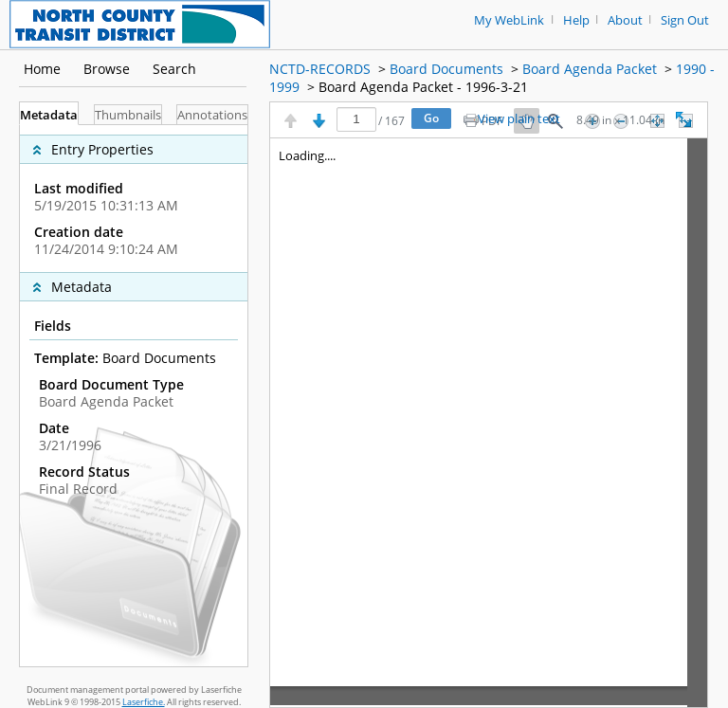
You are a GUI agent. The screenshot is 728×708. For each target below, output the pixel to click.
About (625, 20)
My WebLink (509, 20)
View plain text (519, 119)
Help (576, 20)
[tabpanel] (134, 396)
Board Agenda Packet (590, 69)
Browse (107, 69)
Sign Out (685, 20)
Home (42, 69)
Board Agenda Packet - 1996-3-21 (423, 87)
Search (174, 69)
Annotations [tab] (212, 115)
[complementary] (134, 199)
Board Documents (446, 69)
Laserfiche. (144, 702)
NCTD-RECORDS (320, 69)
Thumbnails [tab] (128, 115)
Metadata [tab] (49, 115)
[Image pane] (489, 423)
